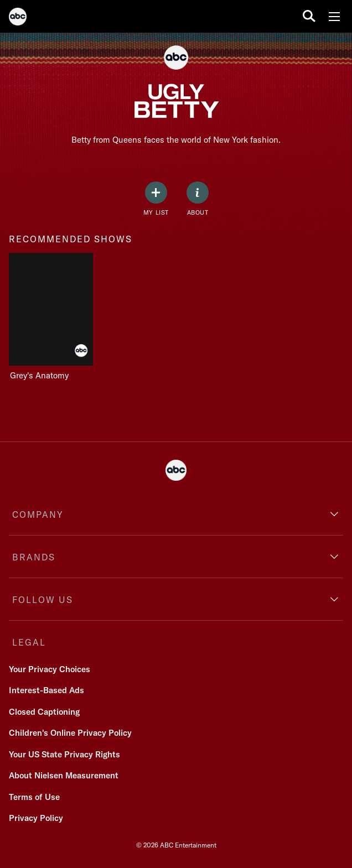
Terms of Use (34, 797)
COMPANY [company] (38, 514)
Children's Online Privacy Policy (70, 733)
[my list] (156, 199)
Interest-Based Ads (46, 690)
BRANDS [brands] (34, 557)
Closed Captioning (44, 712)
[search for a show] (309, 16)
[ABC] (18, 18)
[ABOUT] (198, 199)
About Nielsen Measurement (64, 775)
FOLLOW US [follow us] (43, 600)
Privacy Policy (36, 818)
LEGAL (29, 642)
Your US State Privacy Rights (64, 754)
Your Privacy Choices (50, 669)
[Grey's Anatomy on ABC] (55, 317)
